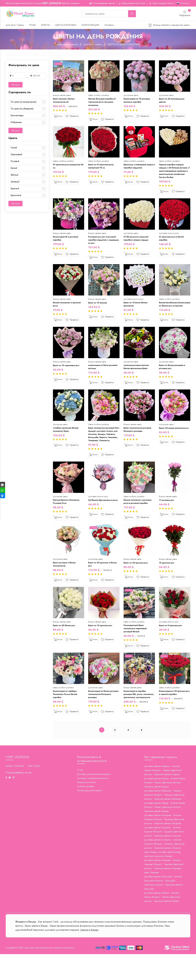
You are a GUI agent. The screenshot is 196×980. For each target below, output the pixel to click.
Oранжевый (16, 155)
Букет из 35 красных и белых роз (100, 583)
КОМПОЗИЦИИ (90, 26)
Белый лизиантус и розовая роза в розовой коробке (138, 519)
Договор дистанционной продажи (94, 800)
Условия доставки (86, 812)
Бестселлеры (17, 116)
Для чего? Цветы (15, 26)
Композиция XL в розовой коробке (67, 243)
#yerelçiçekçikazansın (46, 974)
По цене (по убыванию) (22, 109)
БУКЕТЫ (45, 26)
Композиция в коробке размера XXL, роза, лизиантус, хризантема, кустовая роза (136, 717)
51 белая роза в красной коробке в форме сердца (137, 243)
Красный (15, 189)
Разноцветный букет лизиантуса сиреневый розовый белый (136, 648)
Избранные (16, 123)
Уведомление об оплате (134, 3)
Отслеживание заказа (104, 3)
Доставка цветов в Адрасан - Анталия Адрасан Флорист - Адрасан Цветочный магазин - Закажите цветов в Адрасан (164, 857)
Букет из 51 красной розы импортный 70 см (102, 169)
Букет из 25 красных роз (137, 581)
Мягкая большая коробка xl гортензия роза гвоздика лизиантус (103, 103)
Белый (14, 169)
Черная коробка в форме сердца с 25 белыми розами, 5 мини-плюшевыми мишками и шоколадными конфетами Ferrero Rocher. (174, 174)
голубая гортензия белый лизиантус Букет (67, 441)
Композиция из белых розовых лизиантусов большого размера (100, 715)
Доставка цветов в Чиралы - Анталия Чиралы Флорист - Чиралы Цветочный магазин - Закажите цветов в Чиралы (163, 796)
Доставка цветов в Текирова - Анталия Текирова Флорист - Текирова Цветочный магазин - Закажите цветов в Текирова (164, 845)
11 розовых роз (167, 517)
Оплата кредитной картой (89, 816)
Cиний (14, 148)
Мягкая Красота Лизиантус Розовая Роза (67, 519)
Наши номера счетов (163, 3)
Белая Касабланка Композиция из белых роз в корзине (174, 312)
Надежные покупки (86, 808)
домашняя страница (66, 45)
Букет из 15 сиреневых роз (67, 376)
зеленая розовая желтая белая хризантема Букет (137, 377)
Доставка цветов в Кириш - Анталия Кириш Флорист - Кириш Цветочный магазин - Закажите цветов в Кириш (165, 808)
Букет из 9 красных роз (172, 644)
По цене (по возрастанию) (23, 103)
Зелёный (15, 182)
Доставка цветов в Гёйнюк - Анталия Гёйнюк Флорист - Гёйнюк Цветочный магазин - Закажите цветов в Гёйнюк (162, 923)
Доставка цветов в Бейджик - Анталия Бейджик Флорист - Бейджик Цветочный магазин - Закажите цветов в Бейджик (164, 821)
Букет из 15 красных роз (101, 644)
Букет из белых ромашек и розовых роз (173, 377)
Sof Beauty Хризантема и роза (101, 519)
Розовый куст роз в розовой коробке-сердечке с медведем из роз (103, 245)
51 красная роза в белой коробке (172, 243)
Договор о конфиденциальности (93, 804)
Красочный (16, 196)
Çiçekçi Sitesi (29, 974)
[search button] (132, 14)
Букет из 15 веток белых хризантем (137, 310)
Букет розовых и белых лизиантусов (65, 583)
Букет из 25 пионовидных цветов (173, 101)
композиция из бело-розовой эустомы (99, 377)
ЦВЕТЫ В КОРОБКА (66, 26)
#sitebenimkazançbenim (68, 974)
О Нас (80, 796)
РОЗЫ (32, 26)
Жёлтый (14, 176)
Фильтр (15, 86)
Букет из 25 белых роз (65, 644)
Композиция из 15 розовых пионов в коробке (138, 101)
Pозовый (15, 162)
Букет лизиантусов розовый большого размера (138, 441)
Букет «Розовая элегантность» (167, 441)
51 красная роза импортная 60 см (68, 169)
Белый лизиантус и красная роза (68, 310)
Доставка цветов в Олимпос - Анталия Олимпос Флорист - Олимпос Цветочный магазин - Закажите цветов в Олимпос (164, 870)
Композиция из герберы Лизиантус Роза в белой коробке (66, 715)
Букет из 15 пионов (98, 308)
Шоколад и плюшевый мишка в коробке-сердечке (138, 169)
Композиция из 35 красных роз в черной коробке (173, 713)
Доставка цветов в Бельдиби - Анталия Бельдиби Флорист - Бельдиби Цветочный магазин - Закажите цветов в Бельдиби (163, 909)
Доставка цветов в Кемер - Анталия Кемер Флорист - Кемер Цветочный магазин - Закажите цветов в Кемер (165, 833)
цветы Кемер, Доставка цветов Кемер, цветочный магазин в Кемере (163, 880)
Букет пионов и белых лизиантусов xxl (65, 101)
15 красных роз (167, 581)
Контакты (109, 26)
